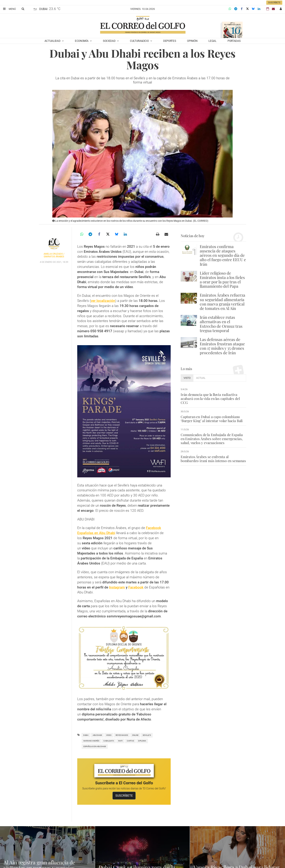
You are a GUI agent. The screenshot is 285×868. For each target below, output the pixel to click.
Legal (212, 41)
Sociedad (110, 41)
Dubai (86, 735)
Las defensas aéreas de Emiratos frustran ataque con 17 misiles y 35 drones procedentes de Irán (222, 346)
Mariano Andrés (91, 741)
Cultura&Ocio (140, 41)
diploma (142, 741)
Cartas (130, 741)
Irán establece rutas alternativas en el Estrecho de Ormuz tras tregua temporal (221, 324)
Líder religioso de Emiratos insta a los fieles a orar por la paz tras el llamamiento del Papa (222, 280)
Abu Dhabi (97, 735)
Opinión (192, 41)
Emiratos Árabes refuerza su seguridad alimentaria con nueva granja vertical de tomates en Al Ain (222, 302)
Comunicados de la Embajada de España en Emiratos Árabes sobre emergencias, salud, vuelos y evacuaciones (212, 439)
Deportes (170, 41)
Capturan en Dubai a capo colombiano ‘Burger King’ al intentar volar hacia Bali (212, 419)
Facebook (136, 587)
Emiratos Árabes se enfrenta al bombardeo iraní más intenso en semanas (213, 459)
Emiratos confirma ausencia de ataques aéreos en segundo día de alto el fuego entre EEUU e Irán (223, 255)
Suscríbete (274, 3)
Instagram (117, 587)
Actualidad (53, 41)
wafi (120, 741)
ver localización (103, 301)
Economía (82, 41)
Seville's (147, 735)
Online (135, 735)
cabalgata (109, 741)
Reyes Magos (122, 735)
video (109, 735)
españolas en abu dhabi (95, 746)
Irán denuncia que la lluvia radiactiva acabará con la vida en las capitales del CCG (210, 398)
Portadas (234, 41)
